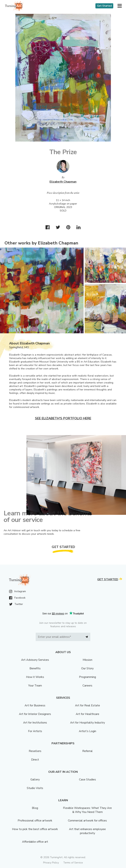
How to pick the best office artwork (35, 829)
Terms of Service (73, 863)
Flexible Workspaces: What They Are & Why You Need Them (87, 810)
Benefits (35, 668)
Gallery (35, 780)
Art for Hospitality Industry (87, 723)
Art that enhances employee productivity (87, 831)
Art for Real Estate (87, 705)
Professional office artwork (35, 821)
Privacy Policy (51, 863)
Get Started (104, 6)
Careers (87, 686)
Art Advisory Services (35, 660)
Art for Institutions (35, 723)
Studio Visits (35, 788)
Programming (87, 677)
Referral (87, 751)
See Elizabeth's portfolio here (63, 418)
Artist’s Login (87, 731)
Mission (87, 660)
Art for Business (35, 705)
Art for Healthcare (87, 714)
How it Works (35, 677)
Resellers (35, 751)
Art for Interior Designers (35, 714)
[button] (120, 6)
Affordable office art (35, 842)
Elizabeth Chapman (63, 182)
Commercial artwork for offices (87, 821)
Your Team (35, 686)
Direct (35, 760)
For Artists (35, 731)
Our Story (87, 668)
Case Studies (87, 780)
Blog (35, 808)
